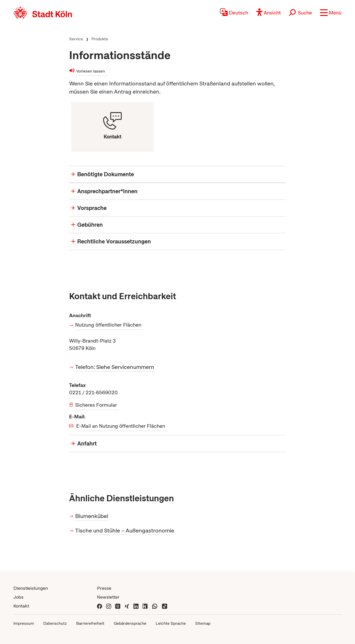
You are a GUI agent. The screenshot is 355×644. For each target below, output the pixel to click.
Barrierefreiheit (90, 623)
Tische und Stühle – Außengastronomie (125, 531)
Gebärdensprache (130, 623)
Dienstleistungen (31, 588)
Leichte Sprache (171, 623)
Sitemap (203, 623)
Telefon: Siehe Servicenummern (115, 367)
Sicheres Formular (96, 405)
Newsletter (108, 597)
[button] (331, 13)
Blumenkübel (92, 516)
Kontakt (21, 606)
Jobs (18, 597)
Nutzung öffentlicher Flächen (109, 325)
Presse (104, 588)
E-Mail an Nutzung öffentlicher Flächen (121, 426)
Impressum (24, 623)
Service (76, 39)
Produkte (100, 39)
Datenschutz (55, 623)
